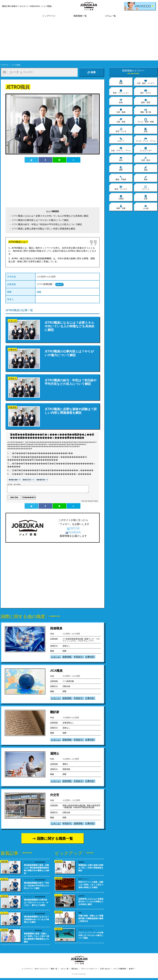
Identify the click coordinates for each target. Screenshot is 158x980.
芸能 (146, 130)
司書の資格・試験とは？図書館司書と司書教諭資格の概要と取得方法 (91, 918)
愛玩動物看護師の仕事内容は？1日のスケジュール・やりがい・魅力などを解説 (36, 902)
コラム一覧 (110, 16)
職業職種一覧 (80, 16)
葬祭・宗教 (121, 207)
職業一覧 (54, 969)
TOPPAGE (5, 65)
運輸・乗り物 (146, 111)
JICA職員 (56, 671)
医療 (121, 82)
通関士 (55, 753)
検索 (92, 72)
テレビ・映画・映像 (146, 120)
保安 (121, 159)
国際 (39, 292)
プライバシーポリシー (89, 969)
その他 (146, 207)
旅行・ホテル (146, 91)
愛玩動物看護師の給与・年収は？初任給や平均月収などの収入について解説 (37, 885)
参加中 (131, 969)
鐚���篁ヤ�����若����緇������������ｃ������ (52, 474)
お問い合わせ (105, 969)
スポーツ (121, 140)
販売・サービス (121, 188)
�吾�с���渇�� (90, 501)
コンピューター (146, 149)
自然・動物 (121, 111)
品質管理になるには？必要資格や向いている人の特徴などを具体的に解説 (91, 902)
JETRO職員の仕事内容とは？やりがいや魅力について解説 (40, 220)
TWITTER (73, 528)
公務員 (121, 197)
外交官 (55, 795)
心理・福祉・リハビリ (146, 82)
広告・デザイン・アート (121, 149)
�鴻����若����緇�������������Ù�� (43, 453)
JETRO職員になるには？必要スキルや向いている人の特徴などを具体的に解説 (50, 216)
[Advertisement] (79, 41)
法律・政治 (146, 159)
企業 (146, 197)
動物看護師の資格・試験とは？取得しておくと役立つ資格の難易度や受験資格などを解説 (37, 938)
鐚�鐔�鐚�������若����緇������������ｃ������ (53, 470)
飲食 (121, 101)
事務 (146, 178)
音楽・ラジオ (121, 130)
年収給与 (78, 657)
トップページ (49, 16)
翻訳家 (55, 712)
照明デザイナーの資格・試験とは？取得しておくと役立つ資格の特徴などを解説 (91, 885)
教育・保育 (146, 101)
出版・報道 (121, 120)
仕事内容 (90, 657)
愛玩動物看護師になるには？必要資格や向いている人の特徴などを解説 (37, 919)
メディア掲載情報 (119, 969)
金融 (146, 168)
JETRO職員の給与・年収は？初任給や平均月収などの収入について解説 (47, 224)
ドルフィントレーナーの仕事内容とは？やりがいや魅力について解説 (91, 935)
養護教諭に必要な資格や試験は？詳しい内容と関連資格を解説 (91, 868)
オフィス (146, 188)
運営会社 (75, 969)
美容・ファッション (121, 91)
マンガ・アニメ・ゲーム (146, 140)
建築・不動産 (121, 178)
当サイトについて (41, 969)
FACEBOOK (73, 532)
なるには (55, 657)
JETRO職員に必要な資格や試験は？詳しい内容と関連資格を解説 (44, 229)
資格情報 (67, 657)
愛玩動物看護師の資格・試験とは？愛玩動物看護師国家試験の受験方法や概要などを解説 (37, 869)
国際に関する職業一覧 (55, 838)
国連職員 (56, 628)
